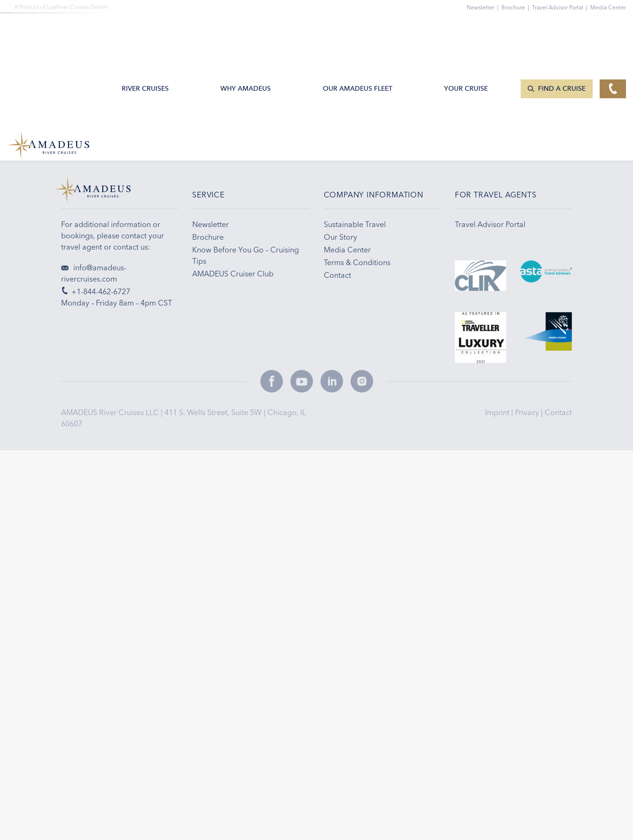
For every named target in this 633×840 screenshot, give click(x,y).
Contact (558, 413)
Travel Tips (431, 126)
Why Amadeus (247, 31)
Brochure (517, 7)
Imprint (498, 413)
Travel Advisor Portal (561, 7)
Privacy (528, 413)
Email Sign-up (259, 126)
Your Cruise (467, 31)
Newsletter (484, 7)
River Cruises (147, 31)
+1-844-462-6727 (90, 126)
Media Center (608, 7)
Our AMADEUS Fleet (359, 31)
